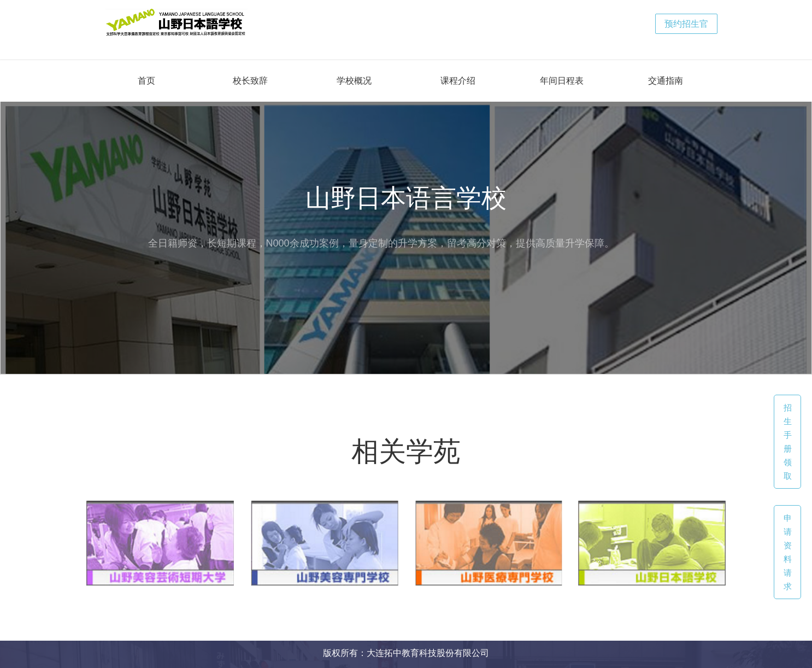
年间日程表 (562, 81)
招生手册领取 (788, 442)
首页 (146, 81)
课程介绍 (458, 81)
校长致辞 (250, 81)
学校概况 (354, 81)
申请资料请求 (788, 552)
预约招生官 (686, 24)
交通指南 (666, 81)
